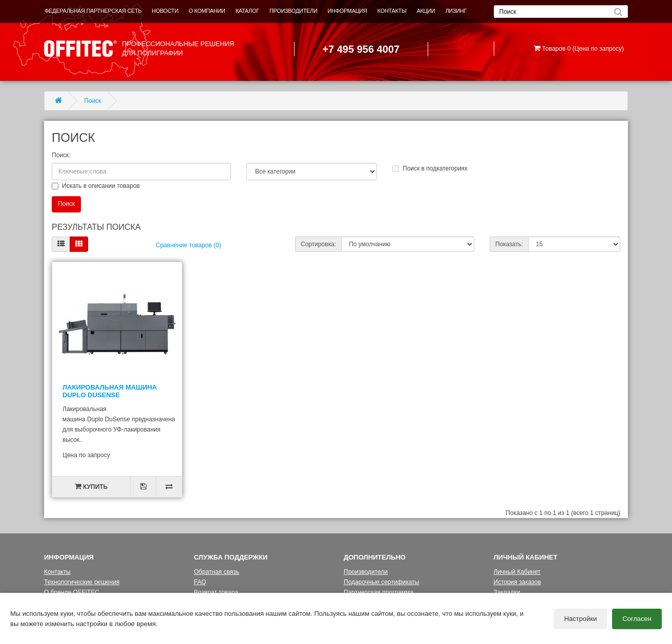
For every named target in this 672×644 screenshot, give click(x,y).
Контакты (57, 572)
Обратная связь (217, 572)
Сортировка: (318, 244)
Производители (366, 572)
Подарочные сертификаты (381, 582)
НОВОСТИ (165, 11)
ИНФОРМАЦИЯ (348, 11)
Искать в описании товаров (96, 186)
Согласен (637, 619)
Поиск (92, 101)
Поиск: (61, 155)
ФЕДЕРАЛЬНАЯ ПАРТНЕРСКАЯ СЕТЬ (93, 11)
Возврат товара (216, 592)
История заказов (518, 582)
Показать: (509, 244)
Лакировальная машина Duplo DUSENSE (110, 391)
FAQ (200, 582)
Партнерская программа (379, 592)
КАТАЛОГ (247, 11)
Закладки (507, 592)
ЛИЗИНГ (456, 11)
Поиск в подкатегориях (430, 168)
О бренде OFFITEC (72, 592)
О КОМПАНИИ (207, 11)
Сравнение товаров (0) (188, 245)
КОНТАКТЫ (392, 11)
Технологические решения (82, 582)
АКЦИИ (426, 11)
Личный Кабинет (517, 572)
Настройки (580, 619)
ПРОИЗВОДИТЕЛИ (293, 11)
